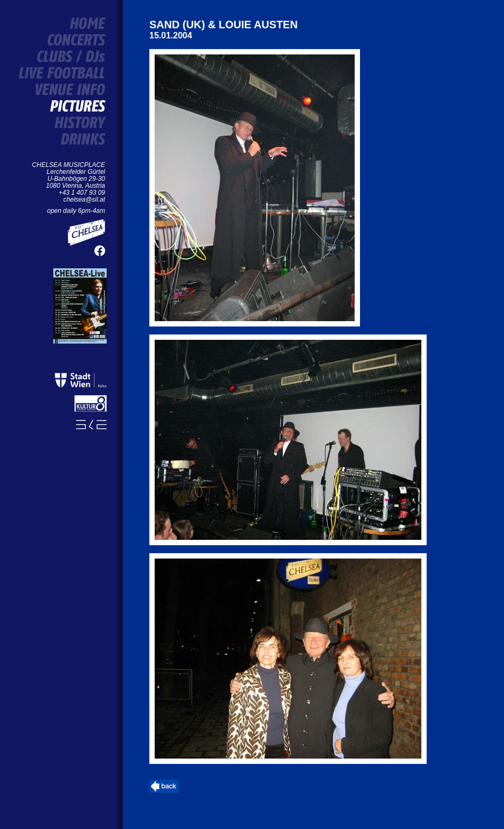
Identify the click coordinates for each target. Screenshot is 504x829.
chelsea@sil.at (84, 200)
